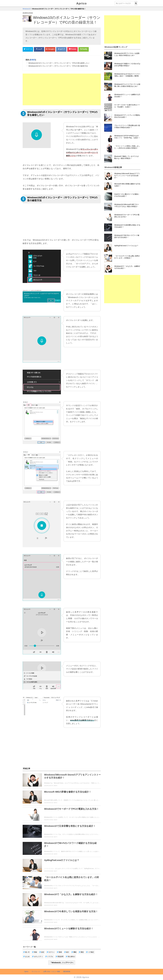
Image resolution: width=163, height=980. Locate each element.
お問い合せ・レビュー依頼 (52, 972)
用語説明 (60, 957)
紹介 (67, 952)
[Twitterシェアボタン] (28, 49)
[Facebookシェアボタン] (39, 49)
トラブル (49, 957)
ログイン (51, 952)
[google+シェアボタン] (50, 49)
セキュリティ (38, 957)
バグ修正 (90, 952)
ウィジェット (36, 972)
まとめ (26, 957)
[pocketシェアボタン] (72, 49)
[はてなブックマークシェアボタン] (61, 49)
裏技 (81, 952)
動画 (59, 952)
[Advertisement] (62, 89)
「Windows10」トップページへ (62, 963)
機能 (74, 952)
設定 (42, 952)
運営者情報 (67, 972)
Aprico (81, 3)
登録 (35, 952)
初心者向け (71, 957)
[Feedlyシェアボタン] (84, 49)
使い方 (26, 952)
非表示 (33, 60)
